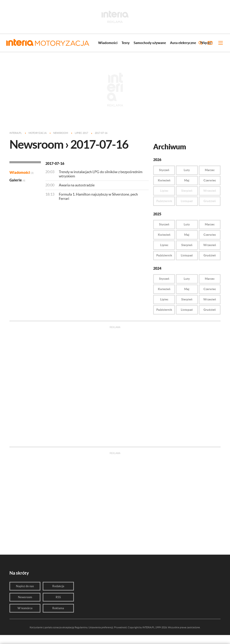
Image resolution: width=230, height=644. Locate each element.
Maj (187, 180)
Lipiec (164, 245)
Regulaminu (81, 627)
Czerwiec (210, 180)
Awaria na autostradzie (77, 185)
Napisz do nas (25, 586)
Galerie (17, 180)
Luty (187, 170)
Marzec (210, 170)
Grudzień (210, 255)
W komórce (25, 608)
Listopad (187, 255)
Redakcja (58, 586)
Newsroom (25, 597)
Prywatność (121, 627)
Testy (126, 43)
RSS (58, 597)
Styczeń (164, 170)
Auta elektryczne (183, 43)
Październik (164, 255)
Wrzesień (210, 245)
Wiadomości (108, 43)
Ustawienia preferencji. (101, 627)
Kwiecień (164, 180)
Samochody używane (150, 43)
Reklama (58, 608)
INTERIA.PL (149, 627)
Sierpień (187, 245)
